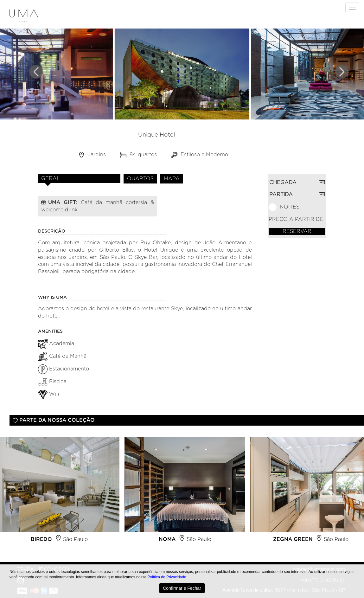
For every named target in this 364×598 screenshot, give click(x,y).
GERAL (51, 178)
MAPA (172, 179)
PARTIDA (281, 195)
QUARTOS (140, 179)
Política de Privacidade (167, 577)
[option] (185, 492)
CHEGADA (283, 183)
